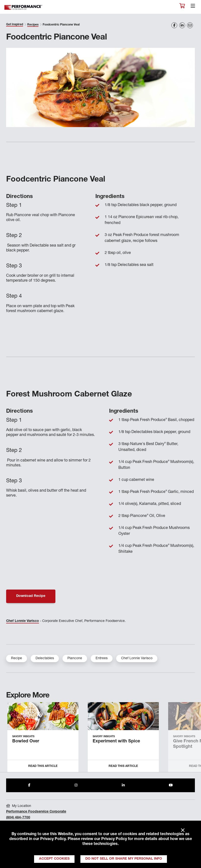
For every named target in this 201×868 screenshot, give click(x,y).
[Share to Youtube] (171, 785)
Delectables (45, 658)
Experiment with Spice (116, 741)
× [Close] (183, 830)
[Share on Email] (190, 25)
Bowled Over (26, 741)
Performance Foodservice (24, 7)
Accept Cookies (54, 859)
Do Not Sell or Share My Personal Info (124, 859)
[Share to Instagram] (76, 785)
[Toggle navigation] (193, 7)
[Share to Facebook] (29, 785)
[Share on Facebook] (174, 25)
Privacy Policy (53, 839)
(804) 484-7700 (18, 818)
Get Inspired (15, 25)
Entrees (102, 658)
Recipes (33, 25)
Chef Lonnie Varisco (23, 621)
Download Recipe (31, 596)
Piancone (75, 658)
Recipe (17, 658)
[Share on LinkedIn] (182, 25)
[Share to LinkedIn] (123, 785)
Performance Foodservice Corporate (36, 812)
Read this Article (43, 766)
